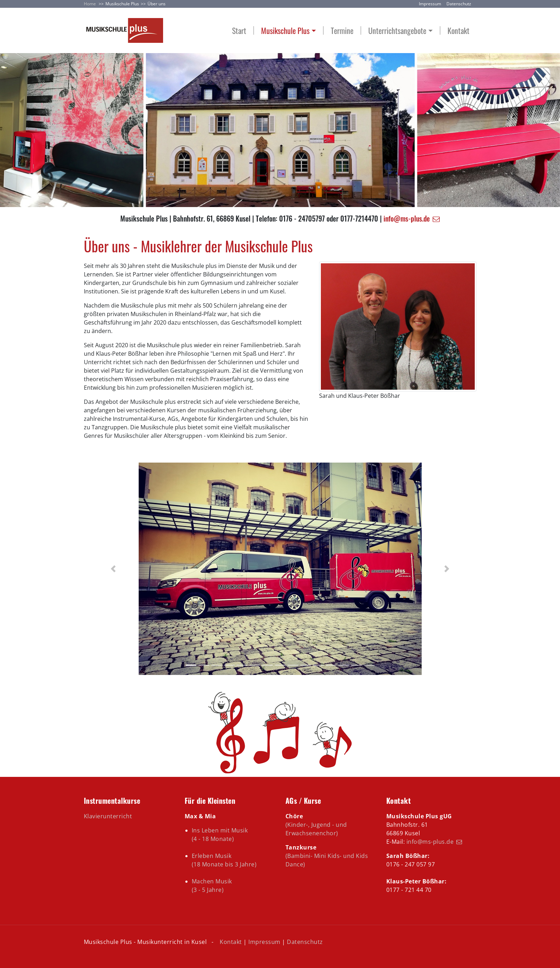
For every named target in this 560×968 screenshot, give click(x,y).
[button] (113, 569)
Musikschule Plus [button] (285, 31)
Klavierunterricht (108, 816)
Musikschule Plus (122, 4)
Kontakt (458, 31)
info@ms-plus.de (407, 218)
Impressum (430, 4)
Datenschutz (459, 4)
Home (90, 4)
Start (239, 31)
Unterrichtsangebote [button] (397, 31)
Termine (342, 31)
